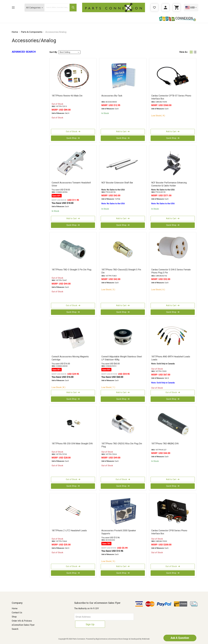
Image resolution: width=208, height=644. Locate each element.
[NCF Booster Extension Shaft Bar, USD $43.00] (123, 163)
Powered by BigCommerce (97, 639)
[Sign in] (165, 8)
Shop (14, 617)
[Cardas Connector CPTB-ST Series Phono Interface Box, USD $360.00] (173, 76)
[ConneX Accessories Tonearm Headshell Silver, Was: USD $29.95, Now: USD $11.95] (73, 163)
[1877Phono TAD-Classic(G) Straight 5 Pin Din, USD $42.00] (123, 250)
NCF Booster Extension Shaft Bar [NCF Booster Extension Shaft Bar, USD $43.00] (117, 183)
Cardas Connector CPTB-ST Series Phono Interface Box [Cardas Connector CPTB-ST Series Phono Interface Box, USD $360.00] (171, 97)
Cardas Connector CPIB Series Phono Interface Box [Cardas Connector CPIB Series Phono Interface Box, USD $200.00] (169, 532)
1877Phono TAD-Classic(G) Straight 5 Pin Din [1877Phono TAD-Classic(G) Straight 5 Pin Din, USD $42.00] (121, 271)
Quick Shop (73, 138)
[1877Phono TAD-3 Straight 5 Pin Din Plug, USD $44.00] (73, 250)
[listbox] (69, 52)
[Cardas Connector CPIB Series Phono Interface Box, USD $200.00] (173, 511)
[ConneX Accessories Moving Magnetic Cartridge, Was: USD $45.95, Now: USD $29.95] (73, 337)
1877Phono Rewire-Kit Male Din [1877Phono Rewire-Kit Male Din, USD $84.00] (67, 96)
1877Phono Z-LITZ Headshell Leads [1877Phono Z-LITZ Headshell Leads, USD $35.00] (69, 531)
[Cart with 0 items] (177, 8)
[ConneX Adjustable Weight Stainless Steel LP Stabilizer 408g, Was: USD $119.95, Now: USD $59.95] (123, 337)
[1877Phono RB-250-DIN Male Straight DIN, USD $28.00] (73, 424)
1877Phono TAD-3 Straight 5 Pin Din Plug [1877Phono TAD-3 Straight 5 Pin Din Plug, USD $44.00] (71, 270)
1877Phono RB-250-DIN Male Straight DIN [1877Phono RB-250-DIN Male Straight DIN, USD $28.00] (72, 444)
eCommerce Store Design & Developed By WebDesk (129, 639)
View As (183, 52)
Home (15, 608)
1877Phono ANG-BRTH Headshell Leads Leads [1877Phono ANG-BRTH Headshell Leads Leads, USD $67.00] (171, 358)
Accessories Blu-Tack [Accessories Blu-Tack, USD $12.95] (112, 96)
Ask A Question (179, 638)
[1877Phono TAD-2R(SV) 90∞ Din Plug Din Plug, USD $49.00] (123, 424)
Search (15, 629)
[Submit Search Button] (73, 8)
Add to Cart (123, 132)
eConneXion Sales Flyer (23, 625)
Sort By (53, 52)
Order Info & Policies (22, 621)
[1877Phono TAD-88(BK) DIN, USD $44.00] (173, 424)
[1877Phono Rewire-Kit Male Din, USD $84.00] (73, 76)
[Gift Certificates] (154, 8)
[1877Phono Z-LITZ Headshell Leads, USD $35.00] (73, 511)
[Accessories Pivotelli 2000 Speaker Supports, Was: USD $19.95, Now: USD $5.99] (123, 511)
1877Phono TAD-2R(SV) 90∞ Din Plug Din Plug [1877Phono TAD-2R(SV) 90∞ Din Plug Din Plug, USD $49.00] (122, 445)
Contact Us (17, 613)
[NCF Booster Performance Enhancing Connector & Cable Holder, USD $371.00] (173, 163)
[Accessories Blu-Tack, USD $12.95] (123, 76)
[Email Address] (95, 617)
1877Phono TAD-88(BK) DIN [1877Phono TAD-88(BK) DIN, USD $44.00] (165, 444)
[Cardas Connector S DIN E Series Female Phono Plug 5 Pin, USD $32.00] (173, 250)
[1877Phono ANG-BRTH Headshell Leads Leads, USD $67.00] (173, 337)
